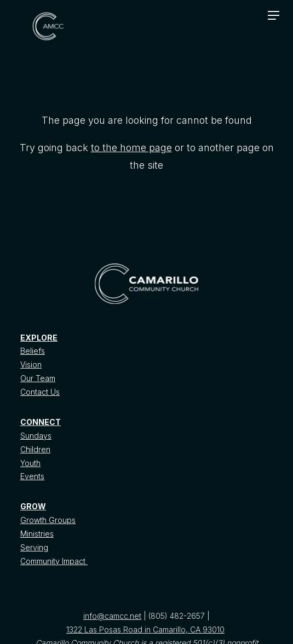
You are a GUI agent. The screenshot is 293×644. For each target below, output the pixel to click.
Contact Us (40, 392)
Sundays (36, 436)
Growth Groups (48, 520)
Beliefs (33, 351)
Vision (31, 364)
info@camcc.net (112, 616)
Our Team (38, 378)
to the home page (131, 148)
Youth (30, 463)
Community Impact (54, 561)
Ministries (37, 534)
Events (32, 476)
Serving (34, 547)
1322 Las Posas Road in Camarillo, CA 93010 (145, 629)
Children (35, 449)
